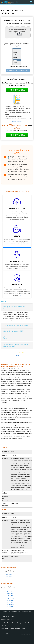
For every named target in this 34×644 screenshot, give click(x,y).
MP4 (16, 58)
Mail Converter (25, 612)
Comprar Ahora (17, 90)
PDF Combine (12, 616)
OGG (16, 63)
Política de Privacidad (14, 629)
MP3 (16, 52)
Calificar (17, 356)
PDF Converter (6, 612)
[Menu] (31, 2)
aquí (20, 295)
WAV (16, 60)
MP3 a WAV (10, 593)
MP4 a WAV (10, 592)
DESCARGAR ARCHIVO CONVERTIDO (18, 70)
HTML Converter (12, 614)
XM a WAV (10, 597)
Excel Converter (22, 614)
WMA (16, 55)
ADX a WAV (10, 595)
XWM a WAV (10, 599)
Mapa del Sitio (5, 629)
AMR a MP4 (9, 576)
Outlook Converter (16, 612)
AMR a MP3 (9, 574)
